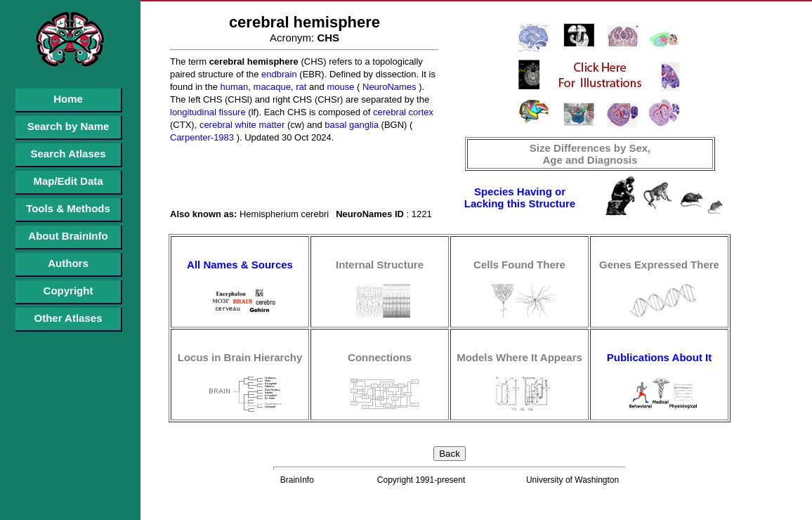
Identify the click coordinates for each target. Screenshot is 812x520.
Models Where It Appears (519, 357)
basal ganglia (351, 125)
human (233, 87)
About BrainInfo (68, 236)
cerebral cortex (402, 112)
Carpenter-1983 (202, 137)
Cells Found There (519, 265)
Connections (380, 357)
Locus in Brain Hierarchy (240, 357)
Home (68, 99)
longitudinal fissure (208, 112)
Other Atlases (68, 318)
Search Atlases (68, 154)
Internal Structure (380, 265)
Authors (68, 263)
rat (300, 87)
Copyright (68, 291)
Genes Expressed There (659, 265)
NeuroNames (388, 87)
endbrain (277, 74)
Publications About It (659, 357)
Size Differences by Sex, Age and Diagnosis (590, 154)
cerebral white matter (241, 125)
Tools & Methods (68, 208)
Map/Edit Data (68, 181)
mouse (340, 87)
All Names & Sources (240, 265)
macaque (271, 87)
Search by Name (68, 126)
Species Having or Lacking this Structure (520, 197)
